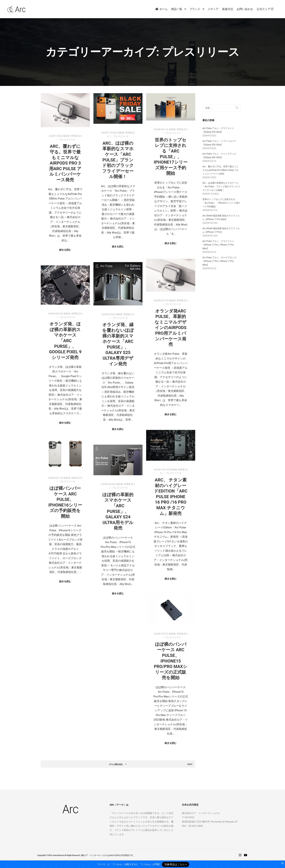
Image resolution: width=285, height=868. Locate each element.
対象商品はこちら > (176, 864)
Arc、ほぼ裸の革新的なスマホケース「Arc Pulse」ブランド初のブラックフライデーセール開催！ (118, 160)
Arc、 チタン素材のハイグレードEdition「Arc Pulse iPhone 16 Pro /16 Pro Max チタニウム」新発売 (171, 497)
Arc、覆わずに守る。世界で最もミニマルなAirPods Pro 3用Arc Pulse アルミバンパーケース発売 (65, 163)
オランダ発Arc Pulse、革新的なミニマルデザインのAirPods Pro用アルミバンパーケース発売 (171, 328)
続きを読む (65, 250)
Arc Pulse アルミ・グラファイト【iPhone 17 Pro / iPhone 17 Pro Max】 (218, 245)
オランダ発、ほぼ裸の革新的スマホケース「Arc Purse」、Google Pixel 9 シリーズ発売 (65, 341)
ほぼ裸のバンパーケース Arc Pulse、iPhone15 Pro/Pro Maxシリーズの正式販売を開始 (171, 661)
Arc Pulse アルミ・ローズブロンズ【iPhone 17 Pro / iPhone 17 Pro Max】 (219, 261)
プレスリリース (67, 140)
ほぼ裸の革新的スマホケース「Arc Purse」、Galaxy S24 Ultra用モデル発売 (118, 511)
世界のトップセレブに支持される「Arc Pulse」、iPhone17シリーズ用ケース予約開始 (171, 157)
